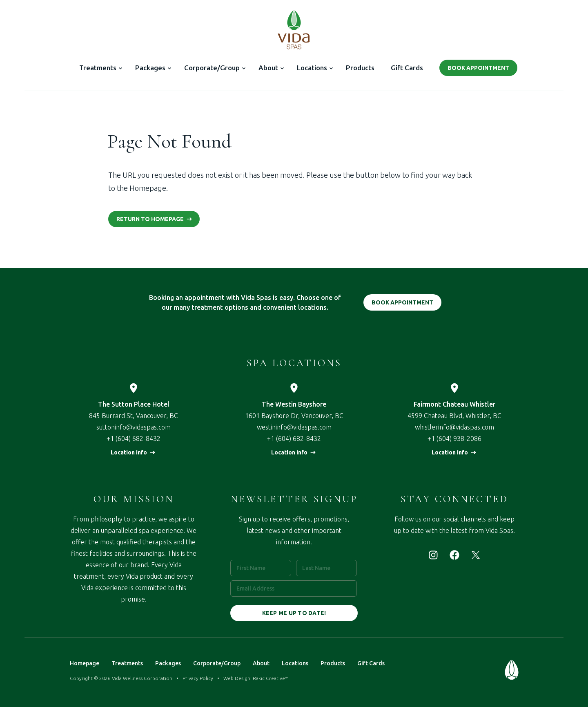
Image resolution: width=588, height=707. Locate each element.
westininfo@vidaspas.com (294, 427)
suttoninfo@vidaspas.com (134, 427)
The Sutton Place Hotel (134, 404)
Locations (312, 68)
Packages (150, 68)
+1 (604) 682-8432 (134, 439)
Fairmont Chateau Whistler (454, 404)
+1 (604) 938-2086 (454, 439)
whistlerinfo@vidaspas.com (454, 427)
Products (360, 68)
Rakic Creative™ (271, 678)
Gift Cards (407, 68)
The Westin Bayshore (294, 404)
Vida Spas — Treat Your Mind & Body (294, 29)
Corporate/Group (212, 68)
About (268, 68)
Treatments (98, 68)
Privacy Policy (198, 678)
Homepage (85, 663)
